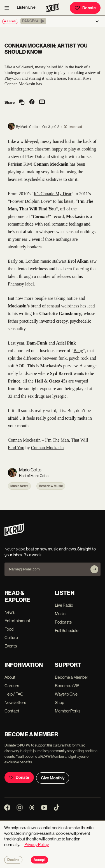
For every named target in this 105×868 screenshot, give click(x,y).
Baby (78, 351)
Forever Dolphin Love (30, 201)
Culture (11, 637)
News (10, 612)
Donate (85, 8)
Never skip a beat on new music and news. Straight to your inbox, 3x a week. (50, 552)
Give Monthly (53, 778)
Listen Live (26, 7)
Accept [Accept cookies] (39, 860)
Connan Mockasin (47, 448)
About (10, 677)
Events (11, 646)
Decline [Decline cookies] (13, 860)
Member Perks (68, 711)
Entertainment (17, 621)
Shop (60, 702)
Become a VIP (67, 686)
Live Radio (64, 605)
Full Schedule (67, 630)
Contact (12, 711)
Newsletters (15, 702)
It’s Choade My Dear (53, 194)
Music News (19, 486)
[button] (33, 21)
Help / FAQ (14, 694)
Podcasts (63, 622)
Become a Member (72, 677)
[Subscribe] (94, 569)
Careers (12, 686)
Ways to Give (66, 694)
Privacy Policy (37, 845)
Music (60, 614)
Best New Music (51, 486)
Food (9, 629)
